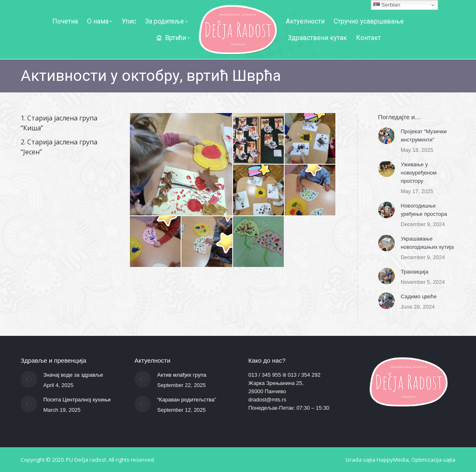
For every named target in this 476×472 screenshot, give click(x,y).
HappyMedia (393, 460)
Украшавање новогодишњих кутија (428, 243)
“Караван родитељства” (187, 400)
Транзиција (415, 272)
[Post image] (386, 136)
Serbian (387, 5)
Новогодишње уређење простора (424, 210)
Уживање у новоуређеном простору (419, 173)
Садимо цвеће (419, 296)
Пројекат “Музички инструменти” (424, 136)
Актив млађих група (182, 375)
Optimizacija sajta (433, 460)
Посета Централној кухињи (77, 400)
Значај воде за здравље (73, 375)
